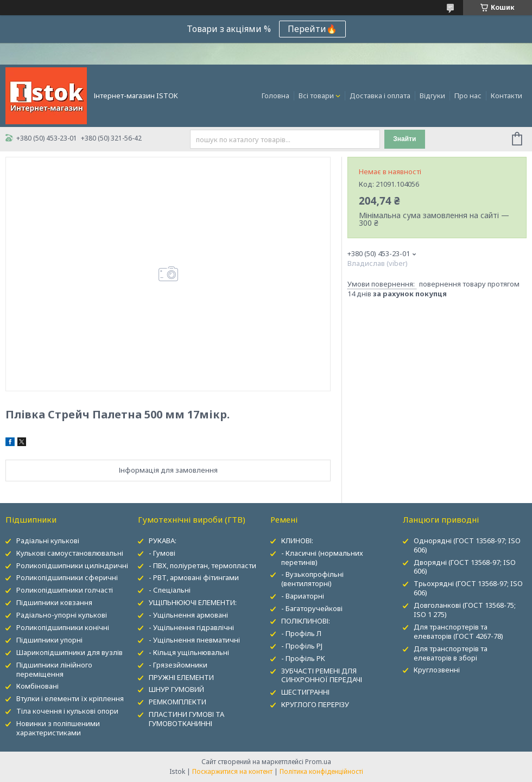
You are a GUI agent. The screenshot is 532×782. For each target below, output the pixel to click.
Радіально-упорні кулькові (62, 615)
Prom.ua (318, 762)
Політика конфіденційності (321, 771)
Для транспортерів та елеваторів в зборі (451, 653)
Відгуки (432, 96)
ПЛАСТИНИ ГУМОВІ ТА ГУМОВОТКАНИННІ (186, 719)
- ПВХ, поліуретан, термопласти (202, 565)
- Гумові (162, 553)
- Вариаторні (303, 596)
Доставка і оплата (380, 96)
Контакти (506, 96)
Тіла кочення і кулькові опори (67, 711)
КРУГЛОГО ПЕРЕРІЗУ (315, 704)
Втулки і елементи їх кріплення (70, 698)
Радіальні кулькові (48, 541)
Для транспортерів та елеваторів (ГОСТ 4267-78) (458, 631)
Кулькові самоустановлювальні (70, 553)
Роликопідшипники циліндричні (72, 565)
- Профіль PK (303, 658)
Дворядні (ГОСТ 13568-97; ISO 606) (465, 567)
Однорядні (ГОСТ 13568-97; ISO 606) (467, 545)
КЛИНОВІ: (297, 541)
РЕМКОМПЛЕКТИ (178, 702)
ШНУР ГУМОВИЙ (176, 689)
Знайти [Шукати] (404, 139)
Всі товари (316, 96)
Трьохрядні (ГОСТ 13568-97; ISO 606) (468, 588)
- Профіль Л (301, 633)
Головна (275, 96)
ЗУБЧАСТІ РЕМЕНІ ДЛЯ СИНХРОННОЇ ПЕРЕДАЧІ (322, 675)
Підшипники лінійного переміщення (54, 669)
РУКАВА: (163, 541)
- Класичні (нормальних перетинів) (322, 558)
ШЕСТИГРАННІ (305, 692)
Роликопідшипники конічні (63, 627)
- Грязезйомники (178, 665)
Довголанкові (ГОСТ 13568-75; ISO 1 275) (465, 610)
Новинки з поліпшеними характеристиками (58, 728)
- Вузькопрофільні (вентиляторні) (312, 579)
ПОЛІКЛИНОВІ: (306, 621)
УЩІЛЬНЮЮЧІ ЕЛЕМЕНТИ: (193, 602)
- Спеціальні (170, 590)
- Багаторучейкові (312, 608)
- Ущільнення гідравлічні (191, 627)
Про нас (468, 96)
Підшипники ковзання (54, 602)
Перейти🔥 (312, 29)
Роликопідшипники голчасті (65, 590)
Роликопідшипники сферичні (67, 577)
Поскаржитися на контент (232, 771)
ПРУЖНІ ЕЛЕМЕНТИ (181, 677)
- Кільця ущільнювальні (189, 652)
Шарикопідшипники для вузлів (69, 652)
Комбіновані (37, 686)
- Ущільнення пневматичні (194, 640)
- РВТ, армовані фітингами (194, 577)
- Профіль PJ (302, 646)
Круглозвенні (437, 670)
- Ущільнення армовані (188, 615)
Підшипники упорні (49, 640)
